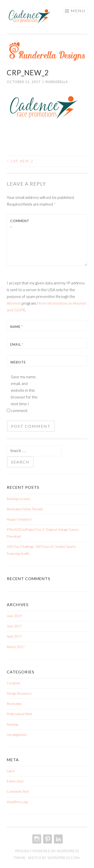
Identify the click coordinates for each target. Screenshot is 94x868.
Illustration (14, 704)
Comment (20, 224)
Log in (11, 771)
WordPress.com (64, 858)
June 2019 (14, 616)
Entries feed (15, 781)
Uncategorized (17, 735)
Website (18, 362)
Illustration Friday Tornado (25, 509)
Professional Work (20, 714)
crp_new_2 (20, 161)
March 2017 (16, 647)
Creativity (14, 683)
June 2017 (14, 626)
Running (12, 724)
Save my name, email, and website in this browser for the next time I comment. (24, 393)
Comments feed (18, 791)
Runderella (57, 82)
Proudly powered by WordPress (47, 851)
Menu (78, 11)
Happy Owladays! (20, 519)
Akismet (14, 303)
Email (17, 344)
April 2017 (14, 636)
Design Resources (19, 693)
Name (17, 327)
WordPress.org (17, 802)
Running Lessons (19, 499)
